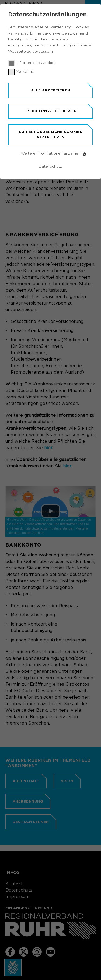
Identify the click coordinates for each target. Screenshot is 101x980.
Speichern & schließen (51, 111)
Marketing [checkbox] (25, 72)
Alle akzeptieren (51, 90)
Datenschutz (50, 166)
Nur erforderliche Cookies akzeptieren (51, 135)
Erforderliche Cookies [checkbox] (36, 63)
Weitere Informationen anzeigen (51, 153)
